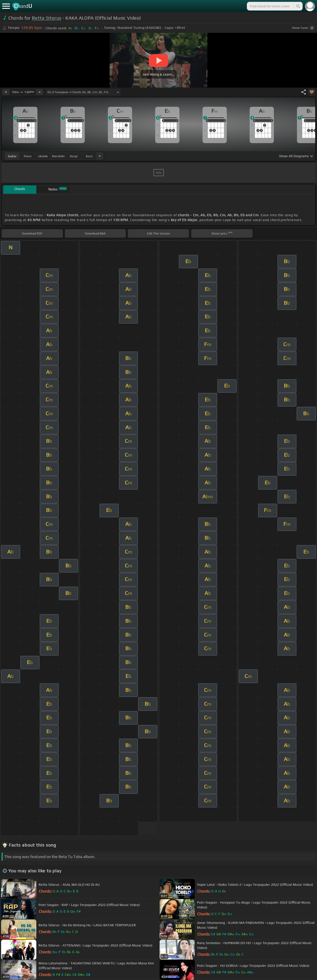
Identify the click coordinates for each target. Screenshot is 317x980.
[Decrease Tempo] (6, 92)
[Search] (298, 6)
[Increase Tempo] (40, 92)
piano (28, 156)
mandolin (58, 156)
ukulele (43, 156)
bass (89, 156)
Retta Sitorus (47, 18)
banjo (74, 156)
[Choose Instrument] (100, 156)
